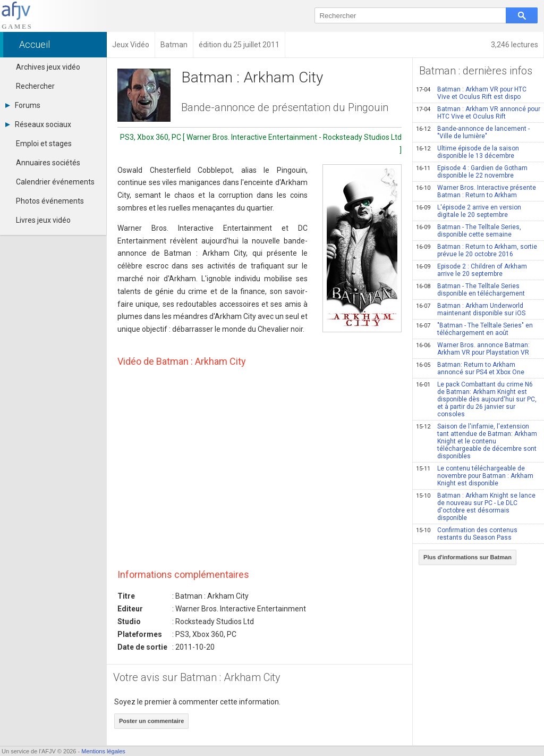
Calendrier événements (55, 182)
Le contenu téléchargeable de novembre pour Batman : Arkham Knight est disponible (475, 476)
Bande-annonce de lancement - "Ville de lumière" (473, 132)
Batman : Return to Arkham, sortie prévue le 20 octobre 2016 (477, 250)
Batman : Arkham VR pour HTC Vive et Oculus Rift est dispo (471, 93)
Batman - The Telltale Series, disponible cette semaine (469, 231)
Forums (23, 105)
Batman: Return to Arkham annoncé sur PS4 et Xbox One (470, 368)
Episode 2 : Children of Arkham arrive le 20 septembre (471, 270)
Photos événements (50, 201)
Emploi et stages (44, 144)
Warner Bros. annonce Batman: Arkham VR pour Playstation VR (473, 349)
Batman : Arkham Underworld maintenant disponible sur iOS (471, 309)
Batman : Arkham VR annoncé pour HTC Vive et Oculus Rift (478, 113)
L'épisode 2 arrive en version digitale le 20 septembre (469, 211)
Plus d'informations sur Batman (467, 557)
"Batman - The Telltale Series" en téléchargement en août (474, 329)
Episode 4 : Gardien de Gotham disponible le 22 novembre (472, 172)
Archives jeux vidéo (48, 67)
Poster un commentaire (151, 721)
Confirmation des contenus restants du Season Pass (467, 534)
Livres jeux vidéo (43, 220)
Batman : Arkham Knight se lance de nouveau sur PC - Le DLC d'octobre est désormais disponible (476, 507)
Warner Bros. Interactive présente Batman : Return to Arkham (476, 191)
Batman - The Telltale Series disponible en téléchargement (470, 290)
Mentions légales (103, 751)
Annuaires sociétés (48, 163)
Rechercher (35, 86)
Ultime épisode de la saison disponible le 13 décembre (467, 152)
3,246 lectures (515, 45)
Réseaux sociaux (38, 124)
